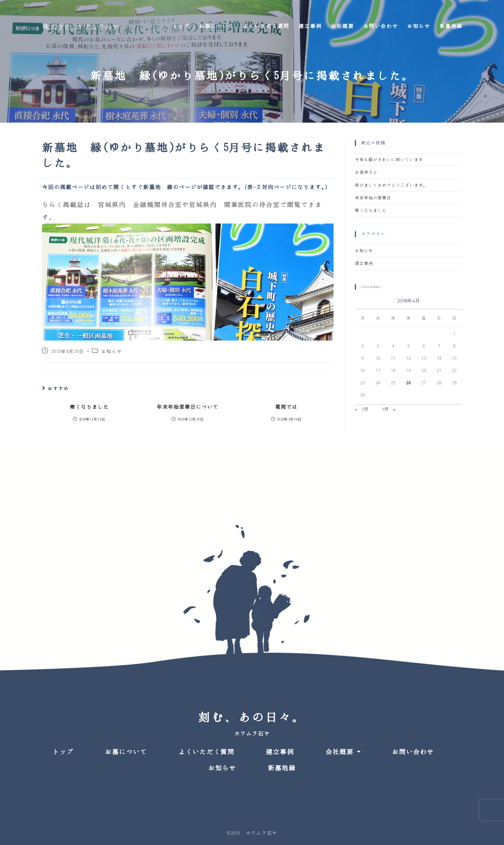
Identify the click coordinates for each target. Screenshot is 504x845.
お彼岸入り (366, 172)
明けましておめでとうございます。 (391, 185)
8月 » (389, 409)
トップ (63, 752)
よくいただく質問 (206, 752)
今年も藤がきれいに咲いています (389, 160)
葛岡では (286, 407)
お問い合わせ (413, 752)
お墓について (126, 752)
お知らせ (112, 352)
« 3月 (362, 409)
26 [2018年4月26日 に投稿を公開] (408, 383)
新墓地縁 (282, 768)
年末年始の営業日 (373, 198)
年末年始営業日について (188, 407)
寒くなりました (89, 407)
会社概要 (343, 752)
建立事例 (364, 263)
